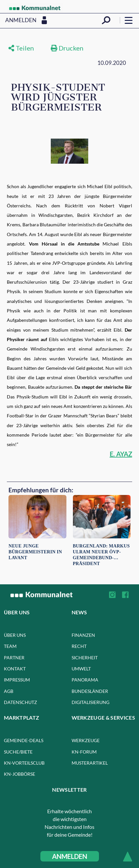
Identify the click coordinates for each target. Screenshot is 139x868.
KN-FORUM (84, 752)
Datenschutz (21, 702)
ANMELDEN (70, 856)
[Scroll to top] (128, 857)
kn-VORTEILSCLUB (24, 763)
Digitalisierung (90, 702)
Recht (79, 646)
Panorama (85, 680)
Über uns (15, 635)
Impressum (17, 680)
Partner (14, 658)
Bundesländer (90, 691)
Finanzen (83, 635)
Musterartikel (90, 763)
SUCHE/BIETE (18, 752)
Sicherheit (85, 658)
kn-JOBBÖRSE (20, 774)
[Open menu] (129, 20)
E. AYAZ (121, 454)
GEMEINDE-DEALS (24, 740)
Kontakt (15, 669)
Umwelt (81, 669)
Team (10, 646)
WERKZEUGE (86, 740)
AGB (9, 691)
